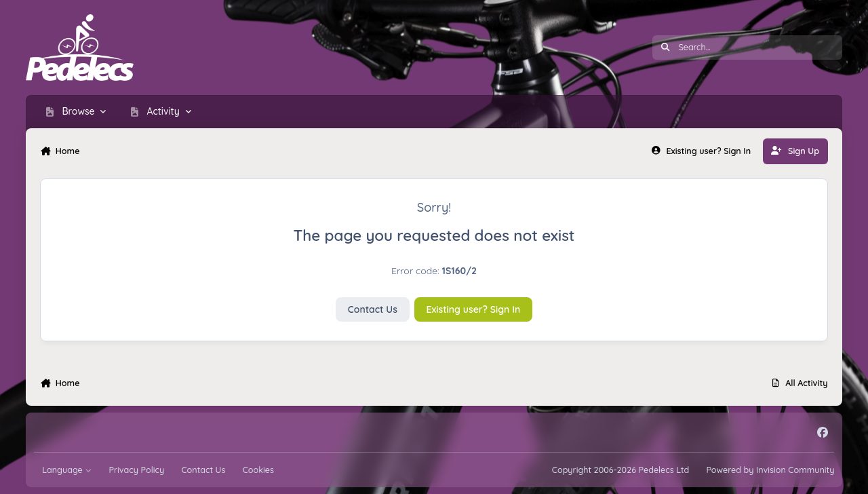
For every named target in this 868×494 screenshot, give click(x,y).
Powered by (770, 470)
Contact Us (373, 309)
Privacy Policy (136, 470)
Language (67, 470)
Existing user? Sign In (474, 309)
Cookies (258, 470)
